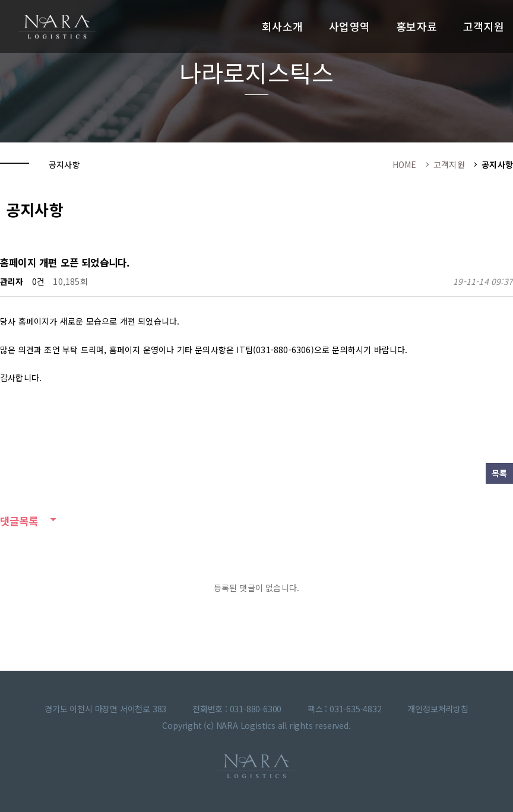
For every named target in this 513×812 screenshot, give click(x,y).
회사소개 (282, 26)
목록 (499, 473)
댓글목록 (19, 521)
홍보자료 (417, 26)
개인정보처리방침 (438, 709)
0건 (38, 281)
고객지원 (484, 26)
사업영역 (349, 26)
